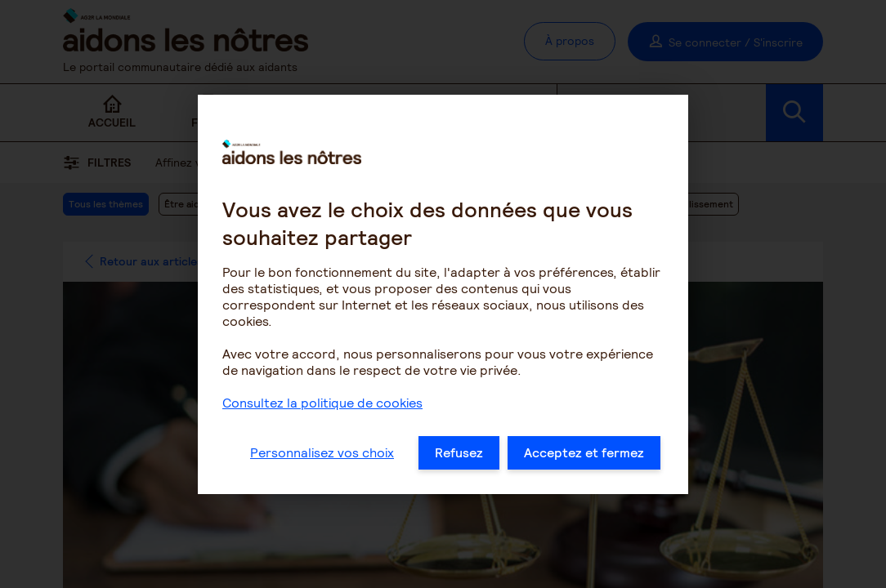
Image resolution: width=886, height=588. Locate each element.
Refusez (459, 457)
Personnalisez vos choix (322, 457)
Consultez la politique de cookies (322, 407)
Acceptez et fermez (584, 457)
